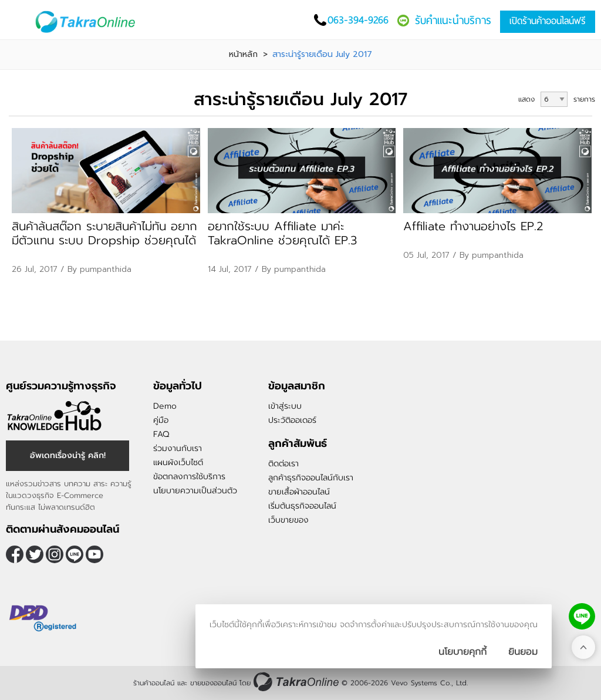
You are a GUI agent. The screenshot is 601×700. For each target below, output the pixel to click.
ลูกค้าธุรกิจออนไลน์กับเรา (311, 478)
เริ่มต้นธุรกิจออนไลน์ (302, 506)
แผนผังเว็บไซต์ (178, 462)
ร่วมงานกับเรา (178, 448)
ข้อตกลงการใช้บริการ (189, 477)
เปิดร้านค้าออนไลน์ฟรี (548, 21)
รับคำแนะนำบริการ (453, 20)
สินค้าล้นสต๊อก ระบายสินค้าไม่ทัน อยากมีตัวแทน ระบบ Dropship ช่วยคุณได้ (104, 233)
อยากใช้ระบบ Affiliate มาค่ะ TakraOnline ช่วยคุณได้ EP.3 (282, 233)
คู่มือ (161, 420)
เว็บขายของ (288, 520)
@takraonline (75, 554)
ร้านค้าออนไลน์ (154, 683)
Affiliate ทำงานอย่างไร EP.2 (473, 226)
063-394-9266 (358, 20)
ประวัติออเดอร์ (292, 420)
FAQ (161, 434)
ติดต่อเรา (283, 464)
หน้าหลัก (243, 55)
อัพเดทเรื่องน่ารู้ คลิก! (68, 455)
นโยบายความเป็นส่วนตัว (195, 491)
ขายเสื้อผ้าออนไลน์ (299, 492)
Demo (165, 406)
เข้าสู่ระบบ (285, 406)
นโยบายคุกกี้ (462, 652)
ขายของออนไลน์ (213, 683)
